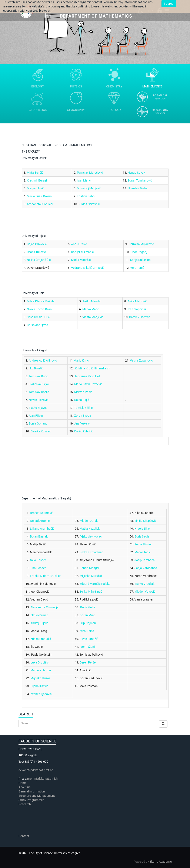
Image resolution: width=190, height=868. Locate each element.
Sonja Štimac (143, 544)
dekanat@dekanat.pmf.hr (36, 770)
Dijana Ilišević (39, 686)
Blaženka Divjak (39, 384)
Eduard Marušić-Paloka (95, 584)
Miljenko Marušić (91, 576)
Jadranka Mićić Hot (87, 376)
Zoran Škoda (83, 416)
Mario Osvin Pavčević (88, 384)
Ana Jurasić (79, 244)
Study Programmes (31, 800)
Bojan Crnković (37, 244)
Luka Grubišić (39, 662)
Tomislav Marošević (90, 173)
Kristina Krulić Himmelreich (93, 368)
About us (25, 787)
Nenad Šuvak (136, 173)
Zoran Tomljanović (140, 180)
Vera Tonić (137, 268)
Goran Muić (87, 615)
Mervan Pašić (83, 392)
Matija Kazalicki (90, 529)
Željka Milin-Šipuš (91, 592)
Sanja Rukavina (140, 260)
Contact (24, 836)
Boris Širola (142, 536)
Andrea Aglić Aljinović (43, 360)
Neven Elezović (39, 400)
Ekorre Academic (161, 862)
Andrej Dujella (39, 623)
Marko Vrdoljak (144, 584)
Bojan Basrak (39, 536)
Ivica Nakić (87, 631)
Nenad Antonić (40, 521)
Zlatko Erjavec (38, 408)
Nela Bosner (38, 560)
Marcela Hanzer (41, 670)
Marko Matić (91, 309)
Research (25, 804)
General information (32, 791)
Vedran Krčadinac (91, 552)
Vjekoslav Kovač (91, 536)
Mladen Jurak (89, 521)
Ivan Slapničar (137, 309)
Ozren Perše (88, 662)
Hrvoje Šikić (142, 529)
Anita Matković (137, 301)
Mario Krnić (81, 360)
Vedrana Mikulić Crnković (88, 268)
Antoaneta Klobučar (40, 204)
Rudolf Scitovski (89, 204)
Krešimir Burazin (38, 180)
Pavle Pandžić (89, 639)
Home (22, 783)
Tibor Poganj (139, 252)
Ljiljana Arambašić (42, 529)
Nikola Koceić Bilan (39, 309)
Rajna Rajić (82, 400)
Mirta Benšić (35, 173)
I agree (169, 4)
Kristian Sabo (86, 196)
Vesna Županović (141, 360)
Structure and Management (37, 796)
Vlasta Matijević (93, 317)
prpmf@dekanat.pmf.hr (43, 779)
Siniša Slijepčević (145, 521)
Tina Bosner (38, 568)
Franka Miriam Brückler (45, 576)
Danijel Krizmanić (82, 252)
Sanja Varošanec (146, 568)
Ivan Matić (84, 180)
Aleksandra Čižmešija (44, 607)
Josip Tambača (145, 560)
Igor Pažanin (88, 647)
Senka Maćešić (81, 260)
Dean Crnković (36, 252)
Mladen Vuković (145, 592)
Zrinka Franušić (41, 639)
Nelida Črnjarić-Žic (39, 260)
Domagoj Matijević (89, 188)
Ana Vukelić (82, 423)
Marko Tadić (143, 552)
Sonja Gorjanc (38, 423)
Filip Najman (88, 623)
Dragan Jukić (36, 188)
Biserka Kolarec (41, 431)
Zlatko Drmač (39, 615)
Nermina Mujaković (141, 244)
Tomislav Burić (38, 376)
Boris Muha (88, 607)
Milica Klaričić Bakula (41, 301)
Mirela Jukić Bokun (39, 196)
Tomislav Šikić (83, 408)
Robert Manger (89, 568)
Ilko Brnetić (36, 368)
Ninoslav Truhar (138, 188)
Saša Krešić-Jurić (38, 317)
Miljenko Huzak (40, 678)
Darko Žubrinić (84, 431)
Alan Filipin (36, 416)
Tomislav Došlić (39, 392)
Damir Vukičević (140, 317)
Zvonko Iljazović (41, 694)
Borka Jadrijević (37, 325)
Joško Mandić (92, 301)
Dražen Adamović (42, 513)
